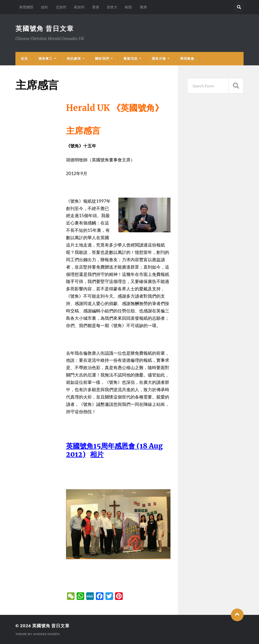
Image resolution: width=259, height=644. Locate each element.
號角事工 (46, 59)
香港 (96, 7)
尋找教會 (187, 59)
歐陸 (128, 7)
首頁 (24, 59)
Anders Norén (46, 634)
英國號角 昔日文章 (45, 28)
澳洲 (143, 7)
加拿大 (112, 7)
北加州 (61, 7)
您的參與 (74, 59)
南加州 (79, 7)
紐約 (45, 7)
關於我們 (102, 59)
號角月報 (159, 59)
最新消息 (131, 59)
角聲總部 (26, 7)
